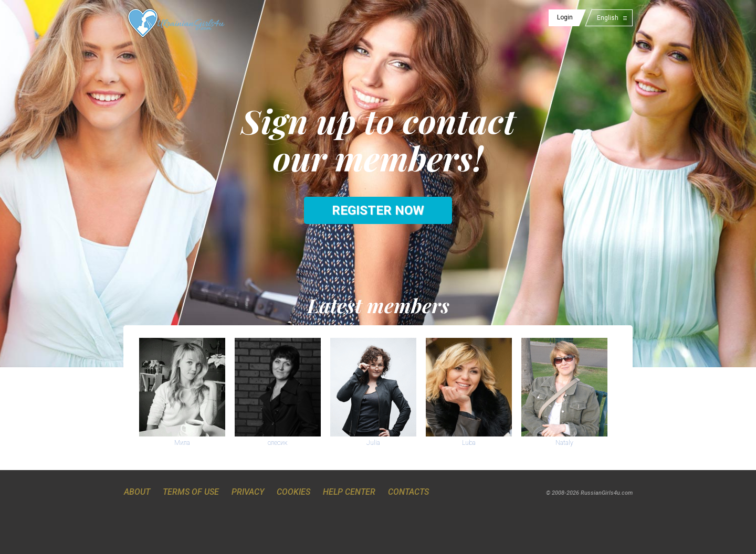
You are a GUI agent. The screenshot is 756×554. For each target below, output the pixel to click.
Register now (378, 210)
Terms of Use (191, 492)
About (137, 492)
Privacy (248, 492)
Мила (182, 443)
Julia (373, 443)
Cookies (293, 492)
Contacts (408, 492)
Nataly (564, 443)
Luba (469, 443)
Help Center (349, 492)
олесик (277, 443)
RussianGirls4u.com (607, 493)
